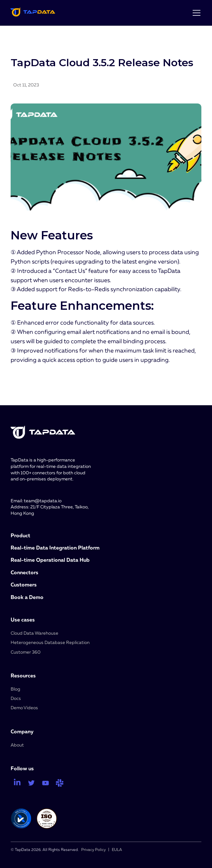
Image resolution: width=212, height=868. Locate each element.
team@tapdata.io (43, 501)
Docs (16, 698)
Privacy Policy (93, 850)
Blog (15, 689)
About (17, 745)
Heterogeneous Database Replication (50, 642)
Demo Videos (24, 707)
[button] (195, 13)
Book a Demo (27, 597)
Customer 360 (26, 652)
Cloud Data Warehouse (34, 633)
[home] (33, 13)
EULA (117, 850)
